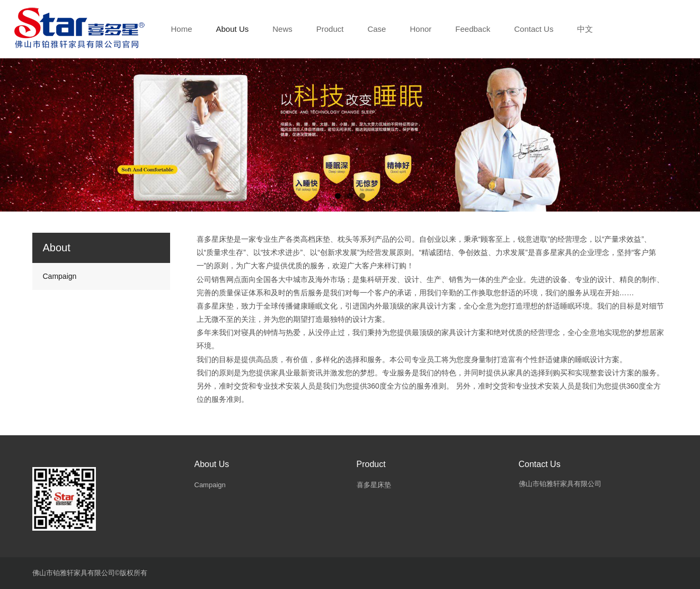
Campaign (60, 276)
